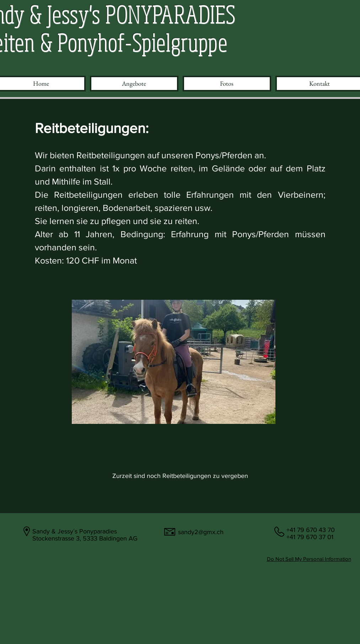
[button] (134, 84)
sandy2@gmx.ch (201, 532)
